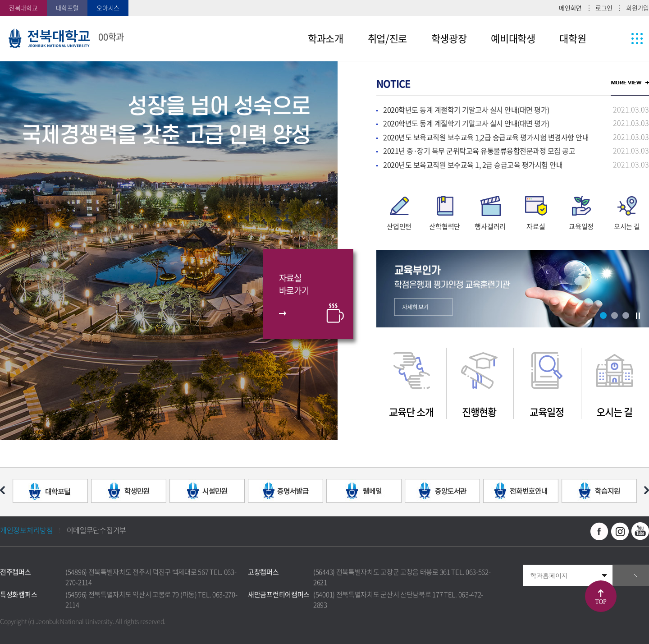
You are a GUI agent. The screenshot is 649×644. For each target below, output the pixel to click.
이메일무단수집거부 (96, 530)
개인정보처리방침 (27, 530)
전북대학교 (23, 8)
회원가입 (638, 8)
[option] (169, 251)
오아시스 (108, 8)
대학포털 (67, 8)
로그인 (604, 8)
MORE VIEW (630, 83)
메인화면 (570, 8)
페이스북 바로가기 (599, 531)
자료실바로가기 (294, 284)
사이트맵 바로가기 (620, 38)
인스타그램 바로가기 (620, 531)
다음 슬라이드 (647, 490)
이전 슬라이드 (2, 490)
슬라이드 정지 (638, 316)
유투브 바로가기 (640, 531)
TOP (601, 602)
